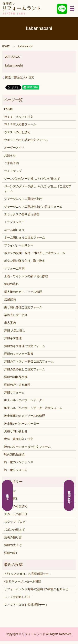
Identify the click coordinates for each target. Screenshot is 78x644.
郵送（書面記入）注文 (20, 77)
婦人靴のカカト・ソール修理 (23, 292)
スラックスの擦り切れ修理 (22, 214)
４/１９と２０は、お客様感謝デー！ (28, 574)
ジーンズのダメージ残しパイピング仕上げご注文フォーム (38, 189)
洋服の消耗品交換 (16, 377)
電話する (7, 495)
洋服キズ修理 (13, 338)
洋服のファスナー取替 (19, 354)
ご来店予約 (11, 163)
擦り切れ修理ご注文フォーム (23, 307)
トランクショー (14, 222)
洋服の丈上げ (13, 545)
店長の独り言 (13, 537)
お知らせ (10, 155)
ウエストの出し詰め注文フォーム (26, 140)
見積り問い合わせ (16, 431)
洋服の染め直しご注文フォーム (25, 369)
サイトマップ (13, 171)
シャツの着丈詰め (16, 506)
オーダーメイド (14, 148)
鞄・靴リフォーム (16, 470)
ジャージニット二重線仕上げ (23, 199)
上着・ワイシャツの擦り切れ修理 (26, 276)
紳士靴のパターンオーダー (22, 424)
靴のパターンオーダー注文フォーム (27, 447)
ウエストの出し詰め (17, 132)
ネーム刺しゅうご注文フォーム (25, 237)
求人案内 (10, 323)
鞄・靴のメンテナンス (19, 462)
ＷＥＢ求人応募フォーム (20, 124)
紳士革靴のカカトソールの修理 (25, 416)
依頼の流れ (11, 284)
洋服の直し (11, 553)
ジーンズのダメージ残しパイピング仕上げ (32, 179)
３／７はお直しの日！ (19, 597)
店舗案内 (10, 299)
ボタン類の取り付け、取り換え (25, 261)
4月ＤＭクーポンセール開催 (22, 581)
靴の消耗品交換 (14, 454)
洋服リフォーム (14, 392)
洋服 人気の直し (15, 330)
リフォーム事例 (14, 269)
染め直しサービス (16, 315)
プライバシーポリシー (19, 245)
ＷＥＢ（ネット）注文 (19, 117)
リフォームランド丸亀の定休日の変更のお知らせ (36, 589)
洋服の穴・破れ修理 (17, 385)
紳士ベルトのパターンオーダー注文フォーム (33, 408)
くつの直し (11, 499)
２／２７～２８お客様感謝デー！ (26, 605)
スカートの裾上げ (16, 514)
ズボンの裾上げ (14, 530)
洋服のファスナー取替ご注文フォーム (29, 361)
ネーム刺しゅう (14, 230)
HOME (6, 46)
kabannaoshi (14, 65)
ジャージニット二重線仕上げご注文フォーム (33, 207)
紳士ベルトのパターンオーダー (25, 400)
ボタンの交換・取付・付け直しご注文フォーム (35, 253)
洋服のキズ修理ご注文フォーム (25, 346)
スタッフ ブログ (15, 522)
